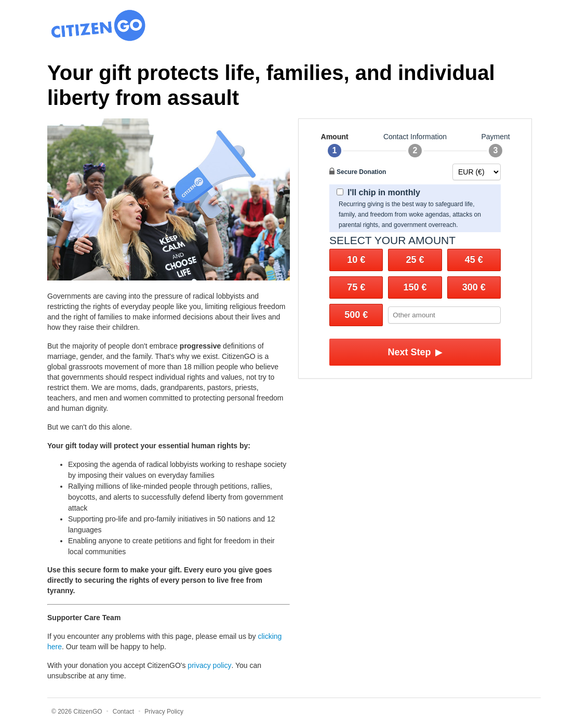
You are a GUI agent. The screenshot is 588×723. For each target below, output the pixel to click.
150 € (415, 287)
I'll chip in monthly (378, 192)
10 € (356, 260)
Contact (123, 712)
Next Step (415, 352)
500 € (356, 315)
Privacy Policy (164, 712)
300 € (474, 287)
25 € (415, 260)
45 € (474, 260)
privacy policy (209, 665)
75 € (356, 287)
